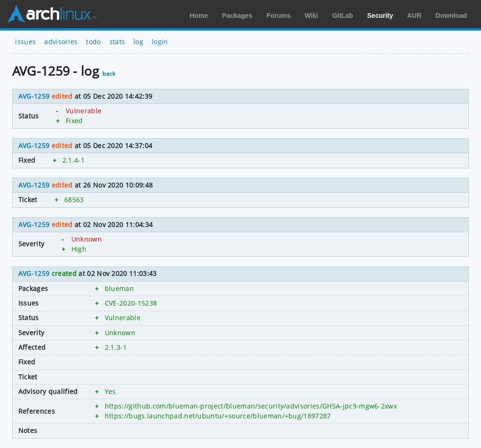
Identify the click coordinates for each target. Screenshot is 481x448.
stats (117, 42)
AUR (414, 16)
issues (25, 42)
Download (451, 16)
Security (380, 16)
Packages (237, 16)
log (138, 42)
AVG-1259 (34, 96)
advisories (61, 42)
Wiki (312, 16)
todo (93, 42)
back (109, 74)
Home (199, 16)
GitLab (342, 16)
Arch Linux (52, 14)
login (160, 42)
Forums (278, 16)
